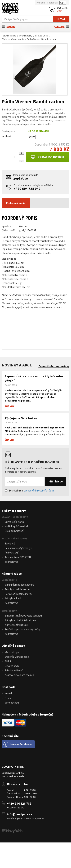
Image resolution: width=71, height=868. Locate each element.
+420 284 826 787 (19, 803)
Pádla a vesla (42, 36)
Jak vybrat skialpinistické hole (21, 620)
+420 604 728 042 (27, 189)
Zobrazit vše (11, 562)
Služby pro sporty (14, 511)
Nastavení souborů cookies (19, 675)
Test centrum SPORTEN (18, 557)
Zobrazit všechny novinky (54, 366)
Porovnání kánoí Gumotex (18, 594)
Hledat (61, 19)
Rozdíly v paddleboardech (18, 589)
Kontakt (9, 693)
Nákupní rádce (12, 574)
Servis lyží (10, 543)
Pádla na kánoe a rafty (13, 39)
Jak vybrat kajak (13, 598)
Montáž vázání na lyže (16, 625)
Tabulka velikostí (14, 670)
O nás (8, 698)
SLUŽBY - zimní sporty (15, 538)
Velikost (7, 136)
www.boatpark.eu (35, 818)
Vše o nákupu (12, 652)
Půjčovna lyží (12, 553)
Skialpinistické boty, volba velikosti (23, 616)
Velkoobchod (12, 703)
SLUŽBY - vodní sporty (15, 517)
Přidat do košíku (47, 157)
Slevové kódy (12, 666)
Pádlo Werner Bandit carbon (41, 39)
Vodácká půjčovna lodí (16, 526)
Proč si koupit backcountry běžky (22, 629)
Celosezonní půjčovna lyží (18, 548)
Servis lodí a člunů (14, 522)
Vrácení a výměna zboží (17, 657)
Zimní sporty (9, 611)
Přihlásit (41, 3)
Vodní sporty (26, 36)
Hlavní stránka (9, 36)
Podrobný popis (16, 203)
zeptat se (21, 178)
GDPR (8, 661)
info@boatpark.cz (20, 814)
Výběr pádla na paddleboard (19, 585)
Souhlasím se (30, 491)
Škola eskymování (14, 531)
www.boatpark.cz (16, 818)
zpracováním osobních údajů (39, 491)
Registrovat (53, 3)
